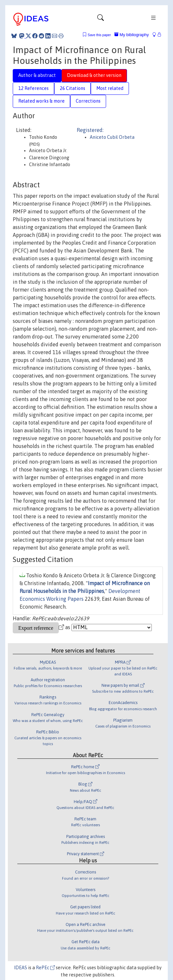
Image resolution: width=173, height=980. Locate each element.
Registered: (90, 130)
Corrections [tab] (88, 101)
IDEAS (21, 968)
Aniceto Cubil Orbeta (112, 137)
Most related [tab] (110, 88)
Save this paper (99, 35)
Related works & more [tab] (41, 101)
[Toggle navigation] (101, 19)
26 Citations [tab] (72, 88)
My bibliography (132, 35)
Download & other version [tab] (94, 75)
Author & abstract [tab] (37, 75)
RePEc (45, 968)
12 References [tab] (33, 88)
